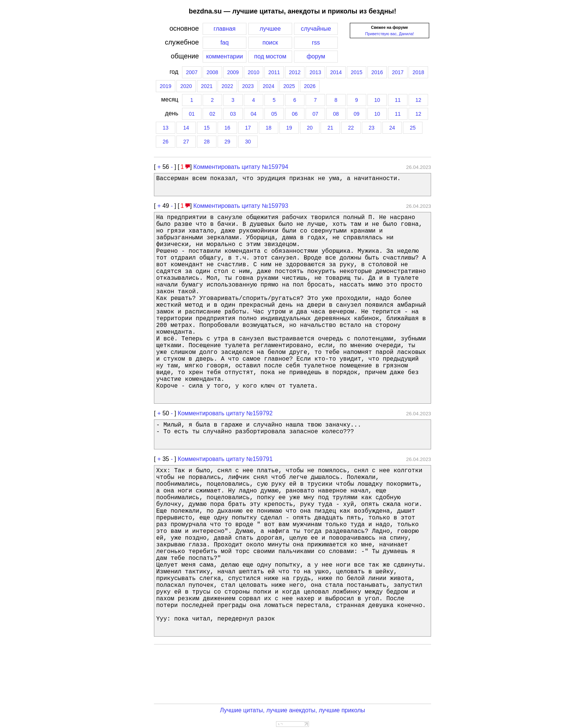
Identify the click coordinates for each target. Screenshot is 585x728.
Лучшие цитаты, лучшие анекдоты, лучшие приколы (292, 710)
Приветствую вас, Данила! (390, 34)
